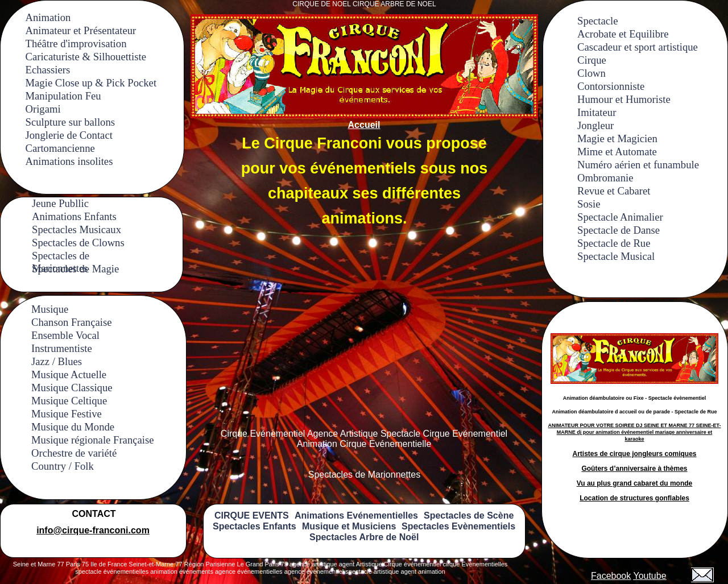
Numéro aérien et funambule (638, 165)
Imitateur (597, 112)
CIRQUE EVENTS (252, 515)
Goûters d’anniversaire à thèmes (634, 469)
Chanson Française (71, 322)
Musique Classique (72, 388)
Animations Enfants (74, 216)
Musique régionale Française (93, 440)
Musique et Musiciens (349, 526)
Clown (591, 73)
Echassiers (48, 70)
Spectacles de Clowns (78, 243)
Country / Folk (63, 466)
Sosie (589, 204)
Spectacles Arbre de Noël (364, 537)
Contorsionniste (611, 86)
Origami (43, 109)
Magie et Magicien (617, 138)
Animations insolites (69, 161)
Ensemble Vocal (65, 335)
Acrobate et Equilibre (623, 34)
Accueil (364, 125)
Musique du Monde (73, 427)
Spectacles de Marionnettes (61, 256)
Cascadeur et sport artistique (638, 47)
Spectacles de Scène (469, 515)
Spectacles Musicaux (76, 229)
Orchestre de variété (74, 453)
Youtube (650, 576)
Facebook (611, 576)
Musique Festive (67, 414)
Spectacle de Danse (619, 230)
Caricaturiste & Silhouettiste (86, 57)
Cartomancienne (60, 148)
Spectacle (597, 21)
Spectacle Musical (616, 256)
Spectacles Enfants (255, 526)
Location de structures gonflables (634, 498)
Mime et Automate (617, 152)
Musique (50, 309)
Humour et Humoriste (624, 99)
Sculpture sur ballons (71, 122)
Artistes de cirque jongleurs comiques (634, 454)
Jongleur (595, 125)
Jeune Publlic (60, 203)
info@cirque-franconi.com (93, 530)
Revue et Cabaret (614, 191)
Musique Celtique (69, 401)
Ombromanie (605, 178)
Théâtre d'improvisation (76, 44)
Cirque (592, 60)
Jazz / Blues (57, 361)
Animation (48, 17)
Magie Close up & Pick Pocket (91, 83)
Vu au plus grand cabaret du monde (635, 483)
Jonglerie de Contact (69, 135)
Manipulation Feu (63, 96)
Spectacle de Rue (614, 243)
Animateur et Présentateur (81, 30)
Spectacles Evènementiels (458, 526)
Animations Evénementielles (356, 515)
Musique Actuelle (69, 374)
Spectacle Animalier (620, 217)
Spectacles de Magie (75, 269)
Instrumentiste (62, 348)
